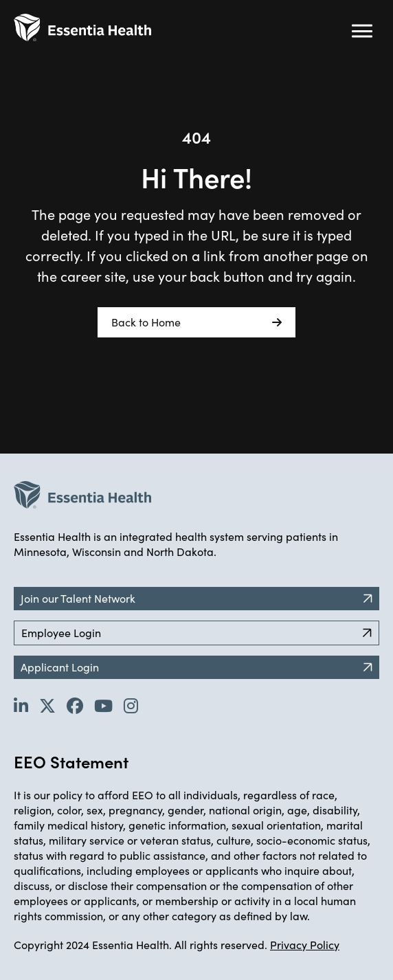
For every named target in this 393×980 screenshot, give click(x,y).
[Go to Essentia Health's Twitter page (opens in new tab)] (47, 705)
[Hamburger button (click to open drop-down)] (362, 31)
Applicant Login (196, 667)
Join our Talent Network (196, 598)
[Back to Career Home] (82, 27)
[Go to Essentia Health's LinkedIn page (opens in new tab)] (21, 705)
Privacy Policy (305, 945)
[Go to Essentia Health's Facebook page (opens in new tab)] (75, 705)
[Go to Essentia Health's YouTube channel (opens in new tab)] (103, 705)
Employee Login (196, 633)
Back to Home (196, 322)
